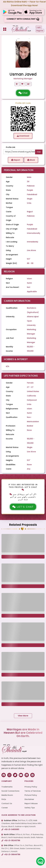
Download (23, 136)
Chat (23, 93)
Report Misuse (31, 803)
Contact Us (7, 803)
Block (31, 160)
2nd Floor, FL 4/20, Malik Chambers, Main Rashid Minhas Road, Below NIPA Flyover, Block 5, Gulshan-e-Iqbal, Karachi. (21, 824)
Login (39, 27)
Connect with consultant (23, 19)
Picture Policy (31, 795)
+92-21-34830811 (10, 829)
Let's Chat (23, 507)
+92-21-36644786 (11, 855)
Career (5, 808)
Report (16, 160)
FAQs (4, 799)
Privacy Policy (31, 787)
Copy (39, 152)
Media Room (7, 795)
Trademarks (7, 787)
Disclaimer (29, 799)
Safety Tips (30, 808)
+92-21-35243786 (11, 841)
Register (40, 31)
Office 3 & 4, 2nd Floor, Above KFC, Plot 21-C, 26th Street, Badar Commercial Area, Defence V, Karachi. (22, 848)
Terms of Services (33, 791)
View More (23, 716)
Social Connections (10, 791)
